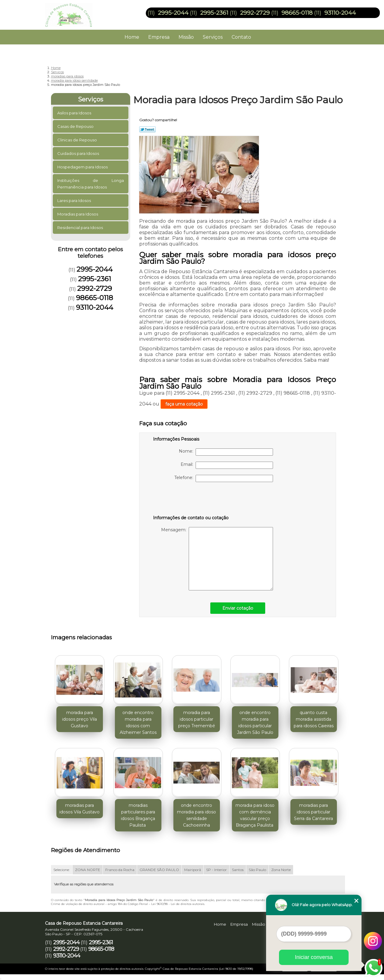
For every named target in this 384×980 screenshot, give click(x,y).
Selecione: (62, 870)
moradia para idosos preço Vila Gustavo (79, 719)
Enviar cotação (238, 608)
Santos (238, 870)
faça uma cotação (184, 404)
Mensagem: (217, 559)
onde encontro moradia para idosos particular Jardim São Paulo (255, 722)
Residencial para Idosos (81, 228)
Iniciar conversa (314, 957)
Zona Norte (281, 870)
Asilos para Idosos (75, 113)
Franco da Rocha (120, 870)
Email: (227, 465)
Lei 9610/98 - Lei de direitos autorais (178, 904)
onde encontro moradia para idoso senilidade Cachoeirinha (196, 815)
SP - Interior (216, 870)
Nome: (226, 452)
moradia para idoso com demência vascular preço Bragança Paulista (255, 815)
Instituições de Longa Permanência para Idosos (91, 184)
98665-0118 (297, 13)
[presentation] (191, 500)
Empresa (159, 37)
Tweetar (147, 129)
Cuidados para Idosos (79, 153)
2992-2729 (255, 13)
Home (132, 37)
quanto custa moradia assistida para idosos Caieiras (314, 719)
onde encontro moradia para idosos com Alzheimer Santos (138, 722)
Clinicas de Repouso (78, 140)
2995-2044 (173, 13)
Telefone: (224, 478)
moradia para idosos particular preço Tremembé (197, 719)
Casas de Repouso (76, 126)
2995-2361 (214, 13)
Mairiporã (193, 870)
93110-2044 (340, 13)
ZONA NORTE (88, 870)
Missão (186, 37)
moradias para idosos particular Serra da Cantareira (313, 812)
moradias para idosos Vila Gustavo (79, 809)
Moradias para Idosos (78, 214)
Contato (241, 37)
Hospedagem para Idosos (83, 167)
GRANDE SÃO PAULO (159, 870)
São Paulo (257, 870)
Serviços (213, 37)
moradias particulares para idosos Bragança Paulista (138, 815)
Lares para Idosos (75, 201)
